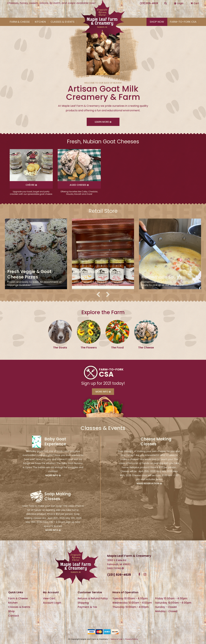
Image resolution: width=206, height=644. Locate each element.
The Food (117, 348)
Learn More (102, 122)
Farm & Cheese (20, 22)
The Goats (60, 348)
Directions (114, 568)
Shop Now (157, 22)
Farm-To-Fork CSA (183, 22)
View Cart (49, 598)
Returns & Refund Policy (93, 598)
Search (166, 3)
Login (180, 3)
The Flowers (89, 348)
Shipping (83, 603)
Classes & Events (63, 22)
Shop (11, 611)
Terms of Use (116, 639)
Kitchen (40, 22)
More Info (102, 392)
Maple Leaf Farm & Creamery (103, 20)
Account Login (52, 603)
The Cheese (146, 348)
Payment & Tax (87, 607)
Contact (14, 616)
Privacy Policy (131, 639)
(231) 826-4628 (149, 3)
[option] (31, 172)
